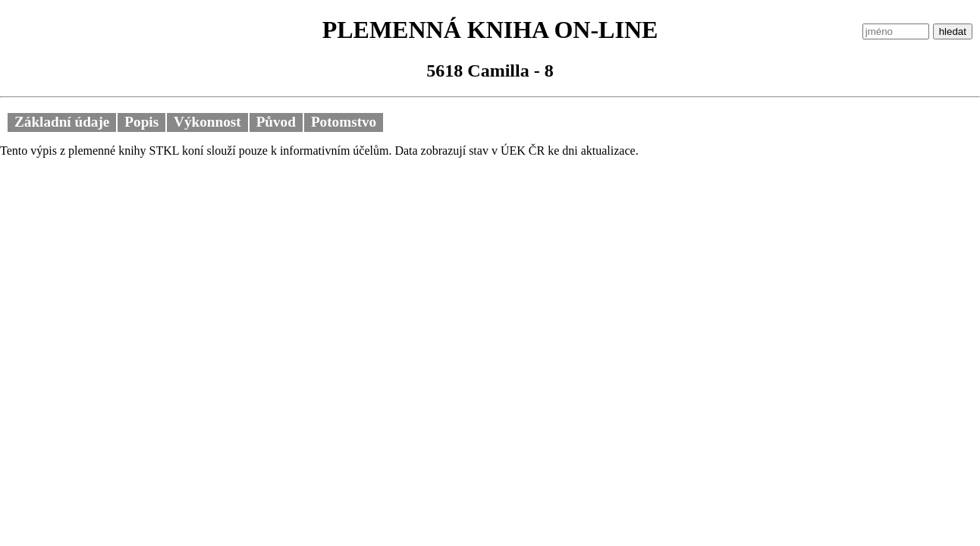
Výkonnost (207, 122)
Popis (141, 122)
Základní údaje (62, 122)
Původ (276, 122)
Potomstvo (344, 122)
